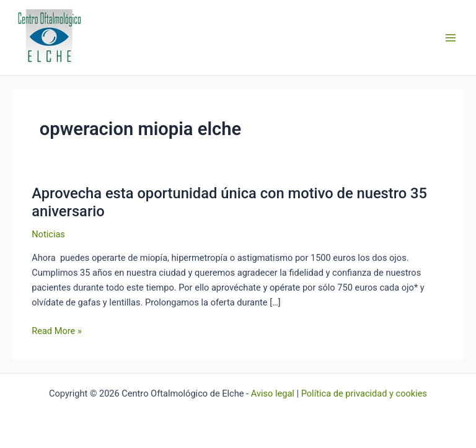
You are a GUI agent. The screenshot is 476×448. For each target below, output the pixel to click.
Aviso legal (273, 393)
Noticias (48, 234)
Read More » (57, 330)
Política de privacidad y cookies (364, 393)
